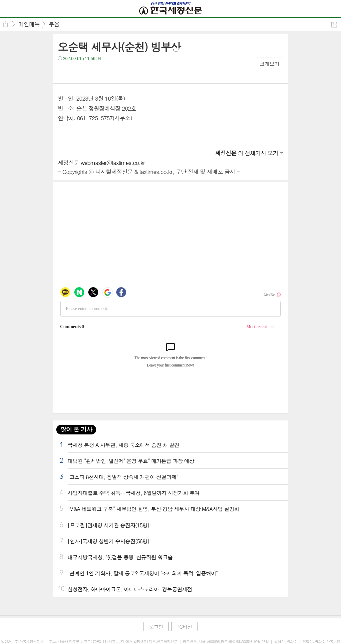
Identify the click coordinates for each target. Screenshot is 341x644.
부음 (54, 24)
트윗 (77, 72)
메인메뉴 (29, 24)
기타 (104, 72)
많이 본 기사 (76, 429)
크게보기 (269, 64)
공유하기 (334, 24)
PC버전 (184, 627)
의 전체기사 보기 (247, 153)
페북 (64, 72)
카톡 (90, 72)
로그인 (156, 627)
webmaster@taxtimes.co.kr (113, 163)
